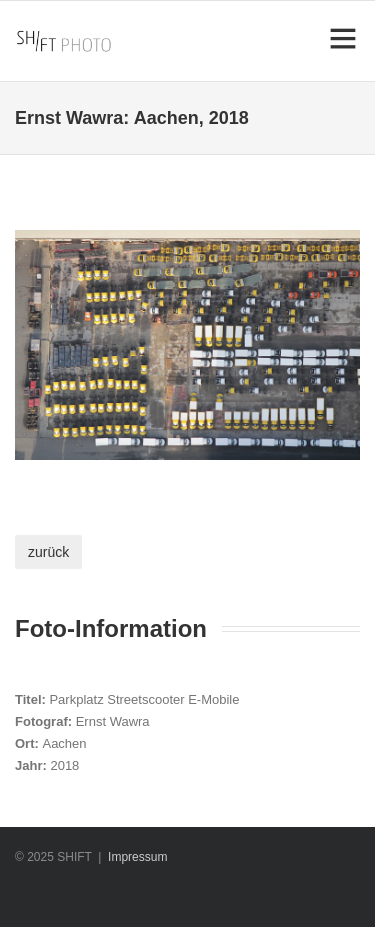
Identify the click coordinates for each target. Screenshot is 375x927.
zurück (48, 552)
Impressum (137, 857)
